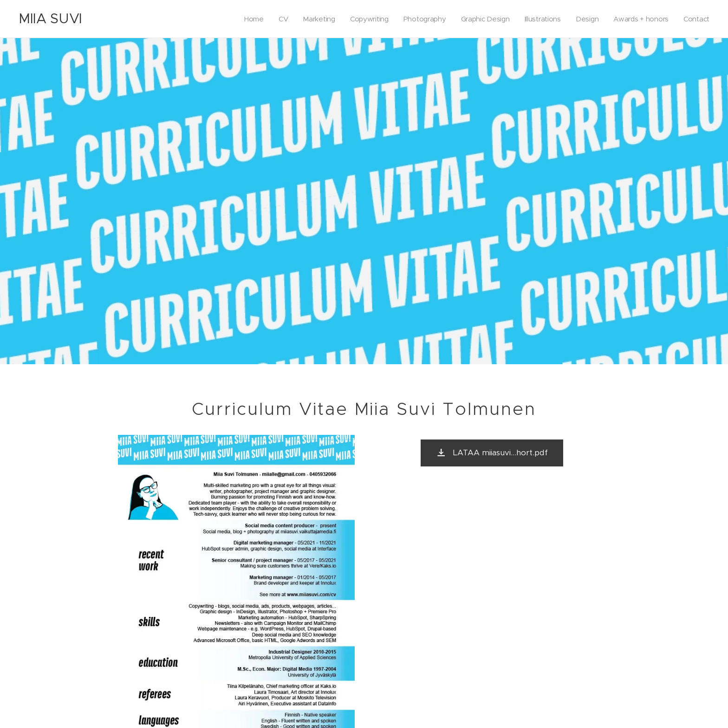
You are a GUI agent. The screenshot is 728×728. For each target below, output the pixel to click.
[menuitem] (245, 19)
